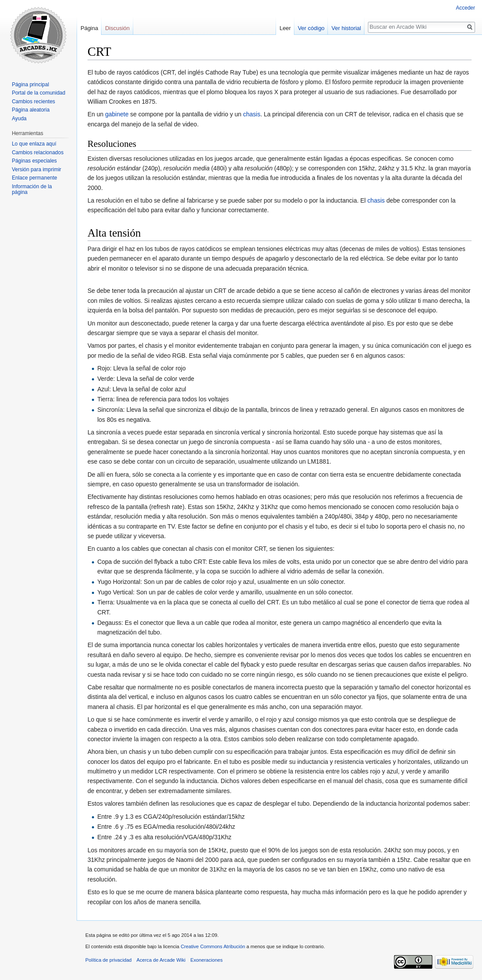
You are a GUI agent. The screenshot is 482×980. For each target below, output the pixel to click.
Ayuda (19, 119)
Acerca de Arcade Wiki (161, 960)
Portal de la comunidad (39, 93)
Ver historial (346, 28)
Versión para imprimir (36, 170)
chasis (252, 114)
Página (89, 28)
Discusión (117, 28)
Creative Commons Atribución (213, 946)
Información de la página (32, 190)
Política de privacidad (108, 960)
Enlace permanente (34, 178)
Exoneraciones (206, 960)
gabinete (117, 114)
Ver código (311, 28)
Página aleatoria (31, 110)
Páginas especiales (34, 161)
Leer (285, 28)
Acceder (465, 8)
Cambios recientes (33, 102)
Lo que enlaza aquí (34, 144)
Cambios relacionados (38, 153)
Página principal (30, 85)
